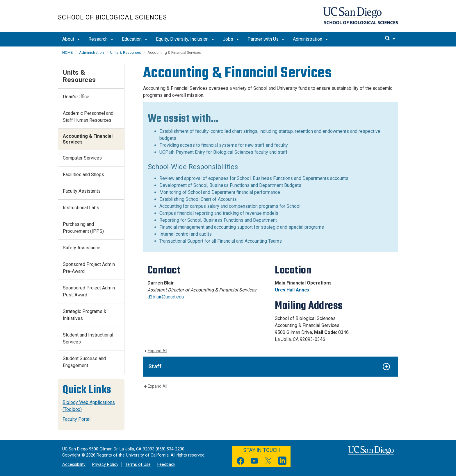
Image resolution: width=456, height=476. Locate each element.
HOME (67, 52)
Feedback (166, 465)
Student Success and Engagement (84, 362)
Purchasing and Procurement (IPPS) (83, 228)
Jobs (231, 39)
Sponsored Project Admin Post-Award (89, 291)
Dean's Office (76, 97)
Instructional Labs (81, 208)
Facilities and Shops (83, 175)
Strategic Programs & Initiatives (85, 315)
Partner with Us (266, 39)
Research (101, 39)
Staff (155, 366)
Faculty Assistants (82, 191)
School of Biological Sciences (112, 17)
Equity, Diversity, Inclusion (185, 39)
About (71, 39)
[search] (390, 39)
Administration (310, 39)
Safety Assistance (82, 248)
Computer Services (82, 158)
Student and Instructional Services (88, 338)
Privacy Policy (105, 465)
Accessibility (74, 465)
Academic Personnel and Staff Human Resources (88, 117)
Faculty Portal (76, 419)
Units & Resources (126, 52)
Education (135, 39)
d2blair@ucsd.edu (166, 297)
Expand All (157, 351)
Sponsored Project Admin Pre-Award (89, 268)
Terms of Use (138, 465)
